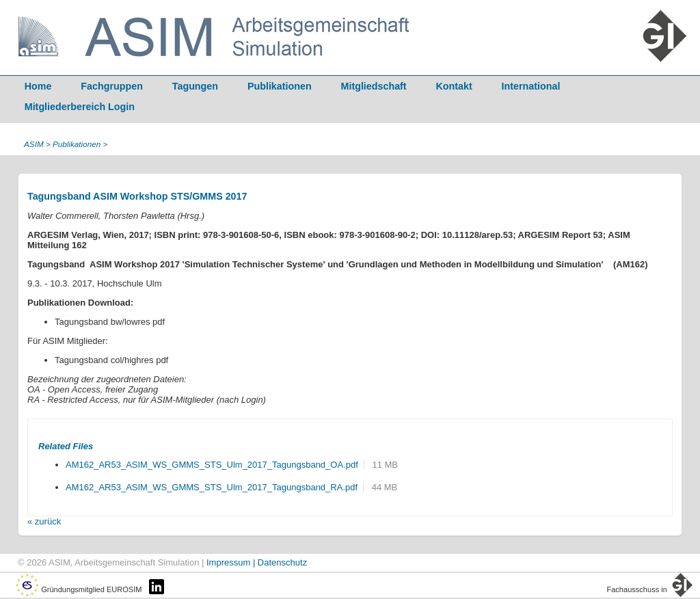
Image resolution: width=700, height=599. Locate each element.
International (531, 86)
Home (38, 86)
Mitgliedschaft (374, 86)
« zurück (44, 521)
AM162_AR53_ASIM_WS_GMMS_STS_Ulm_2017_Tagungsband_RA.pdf (212, 487)
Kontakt (454, 86)
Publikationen (280, 86)
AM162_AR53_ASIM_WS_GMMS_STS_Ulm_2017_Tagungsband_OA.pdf (212, 465)
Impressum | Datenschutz (257, 562)
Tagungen (195, 86)
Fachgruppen (112, 86)
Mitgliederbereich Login (80, 107)
